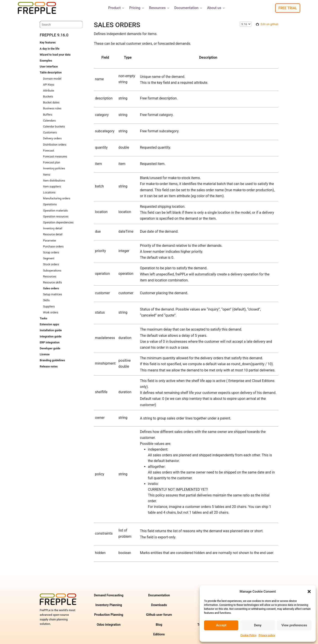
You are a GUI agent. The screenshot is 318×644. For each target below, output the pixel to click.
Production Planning (109, 615)
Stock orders (51, 264)
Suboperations (52, 271)
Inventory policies (54, 168)
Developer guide (50, 348)
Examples (46, 61)
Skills (46, 300)
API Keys (49, 85)
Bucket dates (51, 102)
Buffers (48, 115)
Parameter (50, 241)
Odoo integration (109, 625)
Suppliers (49, 306)
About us (216, 8)
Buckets (48, 96)
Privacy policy (267, 635)
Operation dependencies (58, 222)
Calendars (49, 121)
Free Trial (288, 8)
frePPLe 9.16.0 (54, 35)
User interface (49, 66)
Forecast (49, 151)
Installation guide (51, 330)
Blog (159, 625)
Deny (258, 625)
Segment (49, 258)
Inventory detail (53, 228)
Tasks (44, 318)
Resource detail (53, 234)
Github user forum (159, 615)
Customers (50, 132)
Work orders (51, 312)
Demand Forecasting (109, 595)
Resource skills (53, 282)
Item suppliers (52, 186)
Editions (159, 634)
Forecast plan (52, 162)
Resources (160, 8)
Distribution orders (55, 145)
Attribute (48, 91)
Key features (48, 42)
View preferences (294, 625)
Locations (49, 192)
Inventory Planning (109, 605)
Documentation (188, 8)
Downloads (159, 605)
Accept (221, 625)
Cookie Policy (248, 635)
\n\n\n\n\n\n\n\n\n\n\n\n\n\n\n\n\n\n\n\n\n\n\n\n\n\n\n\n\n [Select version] (246, 24)
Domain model (52, 79)
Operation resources (56, 216)
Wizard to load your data (55, 55)
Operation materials (55, 211)
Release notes (49, 366)
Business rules (52, 108)
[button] (309, 592)
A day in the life (50, 49)
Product (116, 8)
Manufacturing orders (57, 198)
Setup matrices (53, 294)
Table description (51, 72)
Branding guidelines (52, 360)
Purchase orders (53, 246)
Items (47, 175)
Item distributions (54, 181)
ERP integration (50, 342)
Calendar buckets (54, 126)
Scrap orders (51, 252)
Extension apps (49, 324)
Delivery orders (52, 138)
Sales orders (51, 288)
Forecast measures (55, 156)
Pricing (137, 8)
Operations (50, 204)
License (45, 354)
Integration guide (51, 336)
